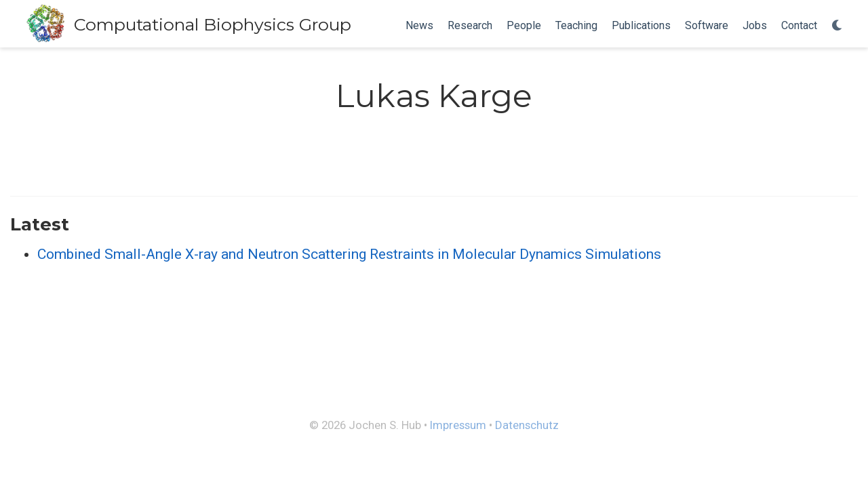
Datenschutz (527, 425)
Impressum (458, 425)
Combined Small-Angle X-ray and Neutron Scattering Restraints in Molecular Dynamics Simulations (349, 254)
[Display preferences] (837, 26)
